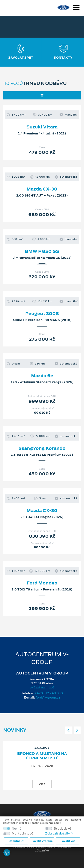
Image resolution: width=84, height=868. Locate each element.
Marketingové (22, 834)
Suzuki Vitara (42, 127)
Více (42, 784)
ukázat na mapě (42, 687)
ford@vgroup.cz (48, 697)
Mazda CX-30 (42, 189)
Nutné (17, 829)
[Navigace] (76, 8)
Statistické (62, 829)
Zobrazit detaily (60, 833)
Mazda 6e (42, 376)
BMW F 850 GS (42, 251)
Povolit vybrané (42, 841)
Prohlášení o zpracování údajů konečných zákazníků (42, 849)
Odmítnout (16, 841)
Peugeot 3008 (42, 314)
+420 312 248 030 (49, 693)
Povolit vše (68, 841)
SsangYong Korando (42, 448)
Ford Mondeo (42, 583)
